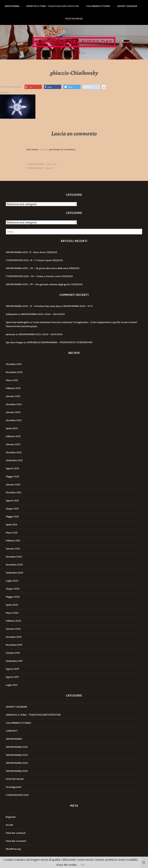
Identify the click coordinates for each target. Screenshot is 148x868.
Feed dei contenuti (16, 833)
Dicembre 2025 (14, 364)
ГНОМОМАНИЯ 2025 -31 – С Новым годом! (29, 260)
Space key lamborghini (17, 322)
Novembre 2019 (14, 645)
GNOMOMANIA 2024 (17, 763)
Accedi (9, 825)
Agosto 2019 (12, 669)
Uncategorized (13, 787)
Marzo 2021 (12, 533)
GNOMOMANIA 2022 (17, 747)
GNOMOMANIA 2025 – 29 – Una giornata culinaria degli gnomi (38, 284)
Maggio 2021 (12, 517)
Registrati (11, 817)
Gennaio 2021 (13, 549)
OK (83, 865)
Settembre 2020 (15, 573)
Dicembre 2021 (13, 492)
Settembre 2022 (14, 460)
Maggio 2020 (13, 597)
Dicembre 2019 (14, 637)
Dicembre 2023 (14, 420)
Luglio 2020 (12, 581)
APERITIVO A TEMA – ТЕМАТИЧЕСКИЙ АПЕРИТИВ (53, 6)
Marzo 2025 (12, 380)
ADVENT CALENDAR (127, 6)
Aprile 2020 (12, 605)
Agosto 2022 (13, 468)
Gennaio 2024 (13, 412)
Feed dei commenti (16, 841)
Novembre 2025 (14, 372)
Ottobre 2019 (13, 653)
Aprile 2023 (12, 428)
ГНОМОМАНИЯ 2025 (17, 795)
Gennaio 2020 (13, 629)
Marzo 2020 (12, 613)
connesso (44, 149)
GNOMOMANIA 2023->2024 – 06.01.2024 (43, 314)
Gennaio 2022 (13, 485)
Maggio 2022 (13, 476)
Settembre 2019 (14, 661)
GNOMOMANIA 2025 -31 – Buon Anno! (26, 252)
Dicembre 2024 (14, 404)
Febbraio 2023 (13, 436)
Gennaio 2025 (13, 396)
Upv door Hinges (14, 342)
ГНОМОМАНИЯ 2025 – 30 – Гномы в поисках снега (33, 276)
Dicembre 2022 (14, 452)
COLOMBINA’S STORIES (98, 6)
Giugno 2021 (12, 509)
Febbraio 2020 (13, 621)
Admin (6, 93)
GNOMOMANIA (12, 6)
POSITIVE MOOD (74, 19)
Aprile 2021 (11, 525)
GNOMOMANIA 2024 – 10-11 (78, 306)
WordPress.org (13, 849)
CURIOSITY (12, 731)
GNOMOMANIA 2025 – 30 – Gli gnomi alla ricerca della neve (37, 268)
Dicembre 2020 (14, 557)
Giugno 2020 (13, 589)
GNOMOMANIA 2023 (17, 755)
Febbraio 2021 (13, 541)
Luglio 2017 (12, 685)
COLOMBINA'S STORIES (18, 723)
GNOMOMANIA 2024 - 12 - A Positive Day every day (33, 306)
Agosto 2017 (12, 677)
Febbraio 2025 (13, 388)
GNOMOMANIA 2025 (17, 771)
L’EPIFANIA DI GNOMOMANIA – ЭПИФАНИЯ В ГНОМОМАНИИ (59, 342)
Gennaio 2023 (13, 444)
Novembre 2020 (14, 565)
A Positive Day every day (74, 42)
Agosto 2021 (12, 501)
